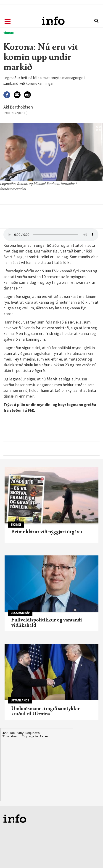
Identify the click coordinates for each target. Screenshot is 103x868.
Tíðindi (9, 33)
